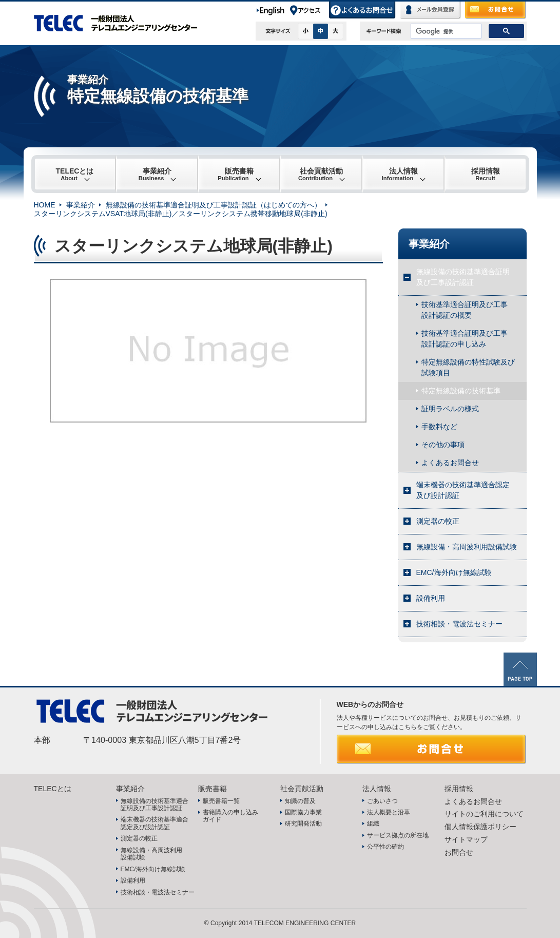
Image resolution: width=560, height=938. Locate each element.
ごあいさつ (382, 801)
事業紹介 (155, 174)
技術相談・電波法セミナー (459, 624)
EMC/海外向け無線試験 (454, 572)
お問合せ (496, 10)
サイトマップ (466, 839)
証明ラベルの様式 (450, 409)
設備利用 (431, 598)
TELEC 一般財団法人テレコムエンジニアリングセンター (121, 23)
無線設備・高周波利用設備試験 (467, 547)
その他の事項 (443, 445)
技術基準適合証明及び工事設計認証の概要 (465, 310)
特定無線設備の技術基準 (461, 391)
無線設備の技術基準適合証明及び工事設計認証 (463, 277)
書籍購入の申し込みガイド (230, 816)
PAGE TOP (520, 669)
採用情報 (486, 174)
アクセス (309, 10)
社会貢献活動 (321, 174)
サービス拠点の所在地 (398, 835)
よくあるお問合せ (363, 10)
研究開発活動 (303, 824)
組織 (373, 824)
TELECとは (75, 174)
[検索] (445, 31)
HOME (45, 205)
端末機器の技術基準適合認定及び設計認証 (463, 490)
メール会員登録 (431, 10)
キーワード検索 (384, 31)
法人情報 (400, 174)
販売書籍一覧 (221, 801)
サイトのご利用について (484, 814)
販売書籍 (235, 174)
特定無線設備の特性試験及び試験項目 (468, 367)
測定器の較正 (438, 521)
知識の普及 (300, 801)
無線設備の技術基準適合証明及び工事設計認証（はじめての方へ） (214, 205)
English (272, 10)
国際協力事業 (303, 812)
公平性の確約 (385, 847)
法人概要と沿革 (389, 812)
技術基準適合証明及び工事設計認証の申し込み (465, 339)
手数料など (439, 427)
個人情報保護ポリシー (480, 827)
